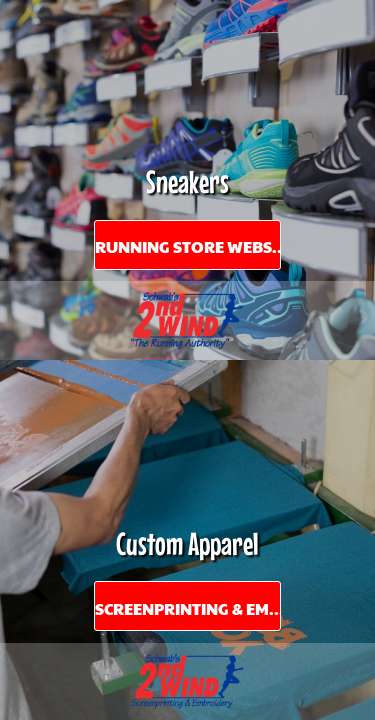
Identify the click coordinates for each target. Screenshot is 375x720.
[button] (187, 320)
